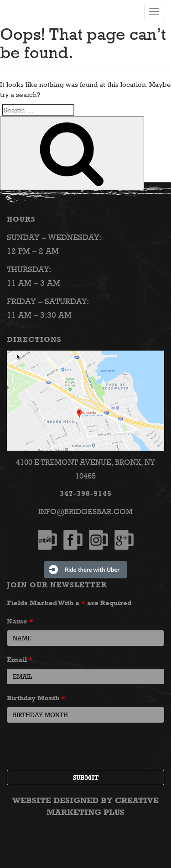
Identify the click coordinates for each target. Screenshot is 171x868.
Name (20, 621)
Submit (86, 777)
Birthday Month (36, 698)
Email (20, 659)
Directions (34, 339)
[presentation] (76, 747)
